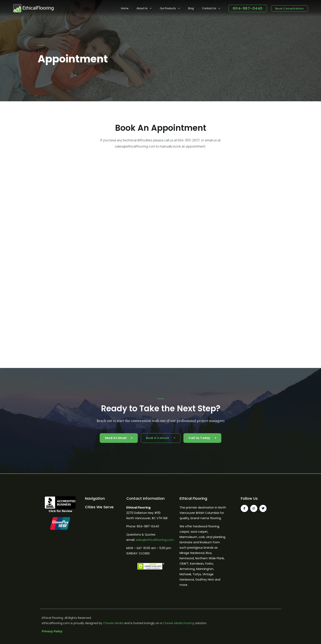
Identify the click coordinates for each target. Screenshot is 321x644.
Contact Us (211, 8)
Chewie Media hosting (179, 623)
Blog (196, 8)
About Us (154, 8)
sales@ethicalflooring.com (155, 540)
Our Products (176, 8)
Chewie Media (113, 623)
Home (139, 8)
